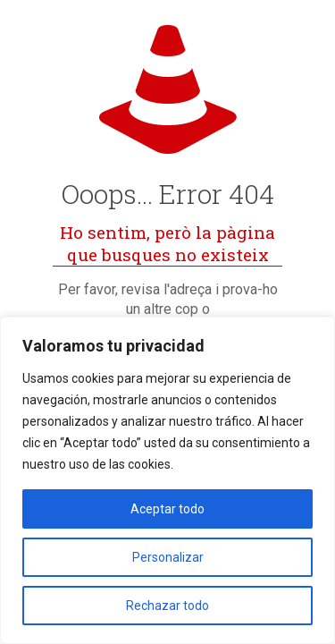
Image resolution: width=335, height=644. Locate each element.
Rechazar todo (167, 606)
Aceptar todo (167, 509)
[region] (167, 480)
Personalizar (168, 557)
